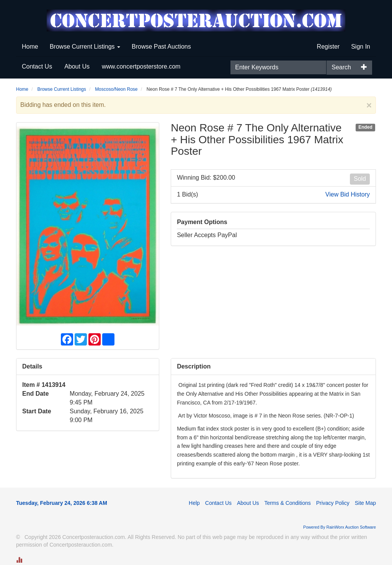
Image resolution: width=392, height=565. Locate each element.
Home (30, 47)
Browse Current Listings (85, 47)
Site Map (365, 503)
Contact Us (37, 66)
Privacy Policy (333, 503)
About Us (77, 66)
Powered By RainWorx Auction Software (340, 527)
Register (328, 47)
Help (194, 503)
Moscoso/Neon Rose (116, 89)
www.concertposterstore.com (141, 66)
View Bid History (348, 194)
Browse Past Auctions (161, 47)
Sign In (361, 47)
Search (341, 67)
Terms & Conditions (287, 503)
